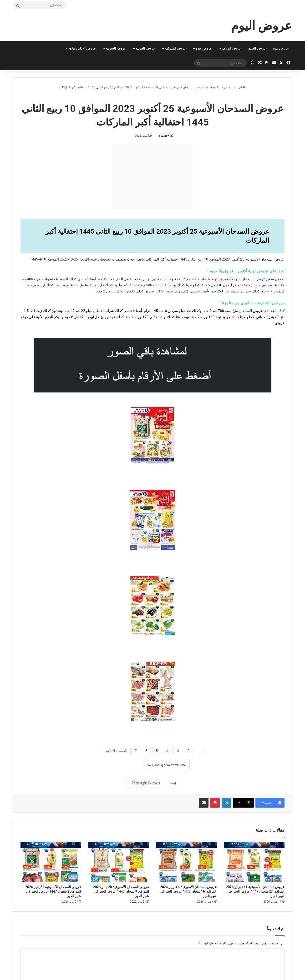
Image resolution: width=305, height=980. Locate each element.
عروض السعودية (218, 87)
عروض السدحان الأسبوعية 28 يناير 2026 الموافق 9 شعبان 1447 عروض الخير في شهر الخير (121, 891)
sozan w (164, 136)
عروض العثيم (257, 48)
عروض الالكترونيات (82, 48)
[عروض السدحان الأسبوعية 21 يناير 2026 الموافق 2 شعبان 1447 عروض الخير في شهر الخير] (51, 862)
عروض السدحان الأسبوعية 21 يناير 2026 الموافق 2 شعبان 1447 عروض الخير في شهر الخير (53, 891)
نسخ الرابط (129, 765)
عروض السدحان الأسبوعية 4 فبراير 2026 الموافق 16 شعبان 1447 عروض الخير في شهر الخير (188, 891)
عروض (280, 323)
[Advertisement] (152, 177)
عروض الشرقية (176, 48)
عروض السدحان (193, 87)
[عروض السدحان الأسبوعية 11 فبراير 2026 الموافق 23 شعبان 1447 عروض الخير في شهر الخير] (254, 862)
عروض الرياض (231, 48)
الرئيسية (238, 87)
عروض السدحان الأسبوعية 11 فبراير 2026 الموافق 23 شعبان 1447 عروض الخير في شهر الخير (255, 891)
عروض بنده (281, 48)
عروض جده (204, 48)
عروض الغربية (145, 48)
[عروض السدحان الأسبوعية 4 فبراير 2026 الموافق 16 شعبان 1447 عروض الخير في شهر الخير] (186, 862)
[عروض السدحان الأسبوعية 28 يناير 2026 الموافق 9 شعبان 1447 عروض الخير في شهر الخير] (119, 862)
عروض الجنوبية (116, 48)
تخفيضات (119, 259)
